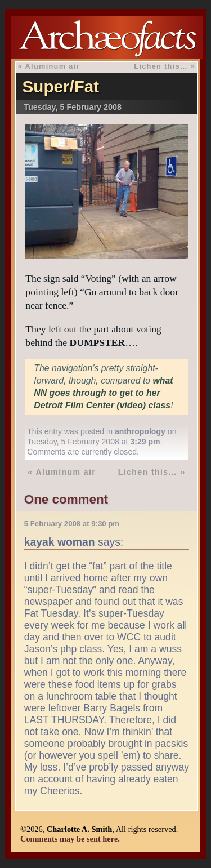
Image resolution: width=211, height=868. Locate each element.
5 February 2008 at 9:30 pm (72, 524)
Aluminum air (53, 66)
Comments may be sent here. (70, 839)
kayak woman (60, 542)
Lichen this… (161, 66)
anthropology (140, 431)
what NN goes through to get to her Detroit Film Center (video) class (103, 393)
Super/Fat (61, 86)
